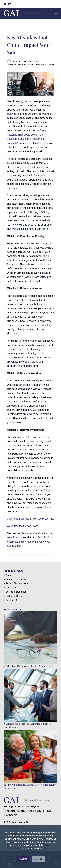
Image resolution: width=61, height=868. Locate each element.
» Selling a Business (15, 596)
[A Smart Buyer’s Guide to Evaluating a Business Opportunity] (30, 696)
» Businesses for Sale (16, 579)
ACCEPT (23, 859)
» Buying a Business (15, 592)
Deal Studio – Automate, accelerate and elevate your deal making (30, 542)
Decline (38, 859)
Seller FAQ (29, 64)
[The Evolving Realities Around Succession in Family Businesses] (30, 756)
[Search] (56, 4)
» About (8, 575)
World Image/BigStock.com (22, 526)
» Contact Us (11, 600)
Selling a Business (44, 64)
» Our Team (10, 588)
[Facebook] (5, 4)
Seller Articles (15, 64)
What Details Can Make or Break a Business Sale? (28, 666)
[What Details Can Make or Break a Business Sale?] (30, 638)
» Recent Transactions (16, 583)
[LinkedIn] (10, 4)
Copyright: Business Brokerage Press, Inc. (30, 519)
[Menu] (56, 13)
